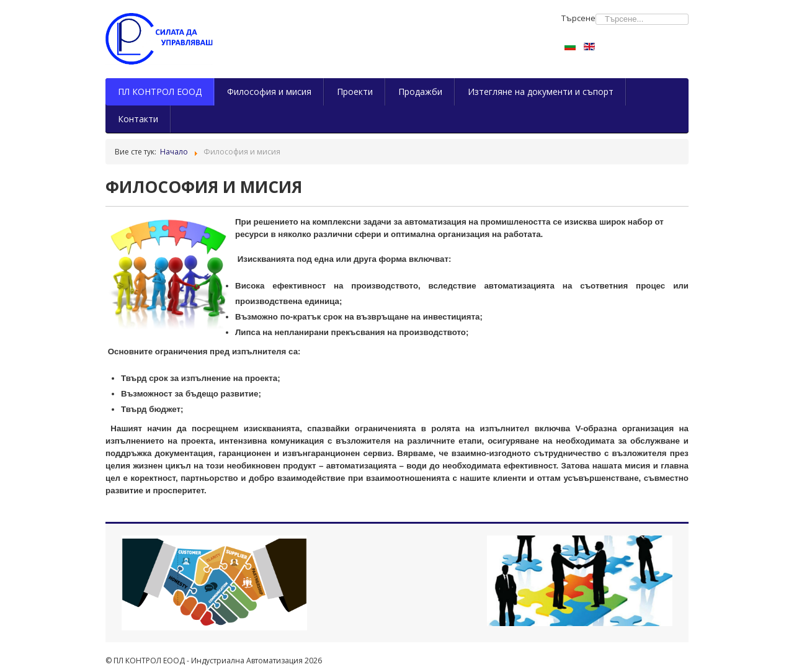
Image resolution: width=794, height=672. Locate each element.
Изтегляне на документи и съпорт (541, 92)
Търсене (578, 18)
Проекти (355, 92)
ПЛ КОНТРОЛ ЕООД (160, 92)
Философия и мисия (269, 92)
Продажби (420, 92)
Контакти (138, 119)
